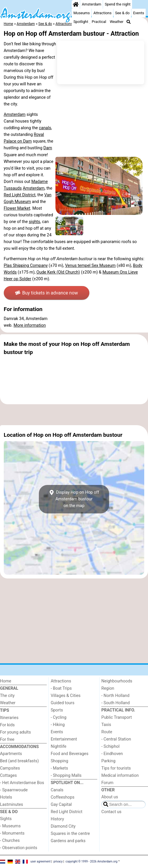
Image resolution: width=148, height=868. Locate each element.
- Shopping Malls (66, 776)
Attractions (103, 13)
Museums (82, 13)
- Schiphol (110, 746)
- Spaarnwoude (14, 790)
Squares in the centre (70, 834)
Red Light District (20, 195)
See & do (122, 13)
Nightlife (59, 746)
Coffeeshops (63, 797)
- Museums (10, 826)
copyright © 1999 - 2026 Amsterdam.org (92, 861)
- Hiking (58, 725)
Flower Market (17, 208)
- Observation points (19, 848)
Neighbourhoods (117, 681)
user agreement (41, 861)
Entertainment (64, 739)
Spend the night (118, 4)
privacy (58, 861)
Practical (99, 22)
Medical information (120, 776)
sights (34, 222)
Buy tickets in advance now (47, 293)
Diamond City (63, 826)
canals (45, 128)
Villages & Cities (66, 696)
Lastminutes (11, 805)
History (57, 819)
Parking (108, 761)
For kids (7, 725)
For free (7, 739)
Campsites (10, 768)
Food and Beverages (70, 754)
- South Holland (115, 703)
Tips (4, 710)
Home (6, 681)
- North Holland (115, 696)
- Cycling (59, 717)
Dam (27, 141)
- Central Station (116, 739)
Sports (57, 710)
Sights (6, 819)
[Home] (76, 4)
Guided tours (63, 703)
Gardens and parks (68, 841)
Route (107, 732)
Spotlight (81, 22)
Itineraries (9, 718)
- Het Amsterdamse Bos (22, 783)
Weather (117, 22)
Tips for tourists (116, 768)
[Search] (129, 22)
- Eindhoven (112, 754)
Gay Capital (61, 805)
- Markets (59, 768)
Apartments (11, 754)
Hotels (6, 797)
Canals (57, 790)
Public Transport (117, 717)
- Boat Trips (61, 688)
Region (108, 688)
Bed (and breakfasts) (19, 761)
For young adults (15, 732)
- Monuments (12, 833)
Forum (107, 783)
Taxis (106, 725)
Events (139, 13)
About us (110, 797)
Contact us (111, 812)
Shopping (59, 761)
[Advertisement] (74, 415)
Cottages (8, 776)
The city (7, 696)
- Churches (10, 841)
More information (30, 325)
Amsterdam (92, 4)
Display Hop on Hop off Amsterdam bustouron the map (74, 499)
